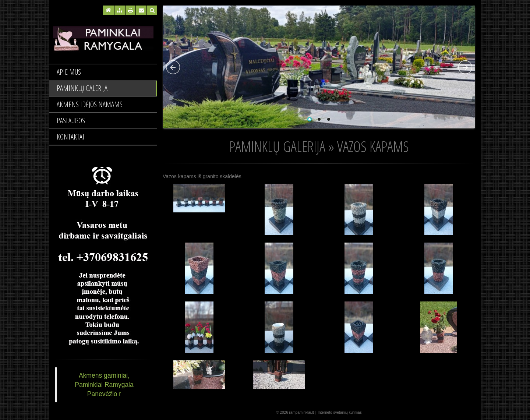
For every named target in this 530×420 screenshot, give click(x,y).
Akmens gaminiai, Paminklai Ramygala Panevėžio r (104, 385)
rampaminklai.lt (302, 412)
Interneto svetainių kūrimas (340, 412)
